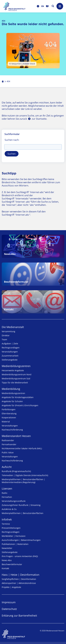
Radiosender (8, 440)
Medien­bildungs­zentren (16, 366)
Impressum (9, 602)
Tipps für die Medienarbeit (15, 383)
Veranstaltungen (10, 352)
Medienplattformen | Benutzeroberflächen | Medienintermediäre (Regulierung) (23, 481)
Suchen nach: (12, 140)
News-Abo (7, 560)
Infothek (7, 519)
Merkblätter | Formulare (14, 536)
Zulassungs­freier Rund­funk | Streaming (21, 505)
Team (4, 339)
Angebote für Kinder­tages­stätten (18, 397)
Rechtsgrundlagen (11, 348)
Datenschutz (9, 609)
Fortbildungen (9, 409)
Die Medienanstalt (13, 327)
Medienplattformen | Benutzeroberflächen (23, 513)
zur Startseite (39, 119)
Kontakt (5, 568)
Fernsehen (7, 497)
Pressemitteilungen (11, 528)
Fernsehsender (9, 444)
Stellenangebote (10, 360)
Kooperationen (9, 418)
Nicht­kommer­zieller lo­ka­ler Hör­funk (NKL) (22, 448)
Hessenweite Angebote (13, 370)
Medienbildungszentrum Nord (17, 374)
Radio (4, 493)
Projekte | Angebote (11, 587)
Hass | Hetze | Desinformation (21, 575)
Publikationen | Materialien (15, 544)
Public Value (8, 452)
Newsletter (7, 548)
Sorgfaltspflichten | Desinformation (19, 579)
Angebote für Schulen (12, 401)
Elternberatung (9, 413)
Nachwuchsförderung (12, 430)
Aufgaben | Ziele (10, 344)
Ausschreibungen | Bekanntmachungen (21, 540)
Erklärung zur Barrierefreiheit (19, 616)
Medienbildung (11, 389)
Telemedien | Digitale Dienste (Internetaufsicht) (25, 475)
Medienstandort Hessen (16, 436)
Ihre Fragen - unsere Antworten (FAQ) (20, 556)
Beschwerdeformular (12, 564)
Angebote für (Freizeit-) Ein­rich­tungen (20, 405)
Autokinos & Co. (9, 509)
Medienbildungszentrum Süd (16, 378)
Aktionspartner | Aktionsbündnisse (19, 583)
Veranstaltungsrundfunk (14, 501)
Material (6, 422)
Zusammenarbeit (10, 356)
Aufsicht (7, 467)
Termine (6, 524)
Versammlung (8, 331)
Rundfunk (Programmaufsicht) (16, 471)
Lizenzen (7, 489)
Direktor (6, 335)
